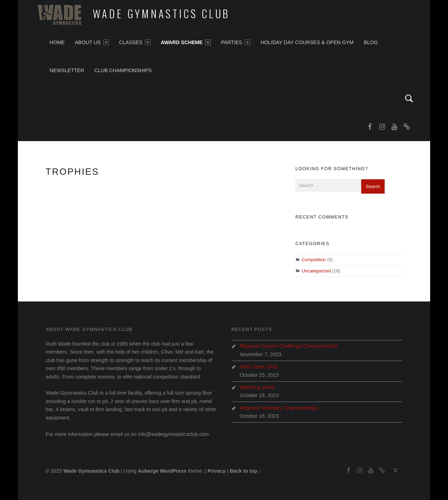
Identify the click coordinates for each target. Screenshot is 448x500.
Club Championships (123, 70)
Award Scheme (186, 42)
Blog (371, 42)
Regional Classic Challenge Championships (289, 346)
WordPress (173, 471)
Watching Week (257, 387)
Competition (314, 260)
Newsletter (67, 70)
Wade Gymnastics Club (162, 13)
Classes (135, 42)
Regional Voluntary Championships (279, 408)
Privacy (217, 471)
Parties (236, 42)
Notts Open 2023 (259, 367)
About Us (92, 42)
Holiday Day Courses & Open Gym (307, 42)
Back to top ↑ (245, 471)
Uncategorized (316, 271)
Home (57, 42)
